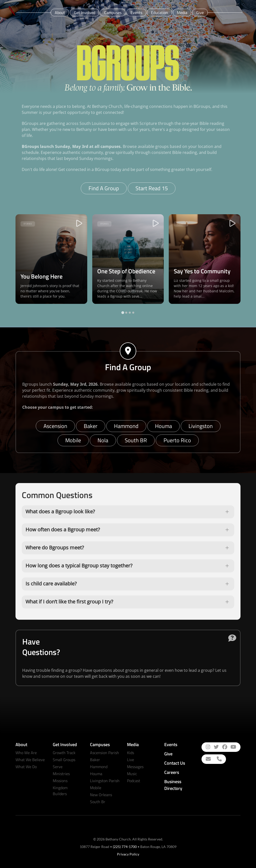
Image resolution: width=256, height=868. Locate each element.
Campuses (113, 13)
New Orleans (101, 795)
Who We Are (26, 753)
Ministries (61, 774)
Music (132, 774)
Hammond (126, 426)
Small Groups (64, 760)
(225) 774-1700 (125, 847)
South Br (98, 802)
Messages (135, 767)
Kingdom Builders (60, 791)
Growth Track (64, 753)
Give (200, 13)
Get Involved (85, 13)
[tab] (123, 313)
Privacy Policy (128, 854)
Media (182, 13)
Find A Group (104, 188)
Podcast (134, 781)
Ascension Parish (104, 753)
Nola (103, 440)
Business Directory (173, 785)
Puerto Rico (177, 440)
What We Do (26, 767)
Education (159, 13)
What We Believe (30, 760)
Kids (130, 753)
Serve (58, 767)
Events (136, 13)
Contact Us (175, 763)
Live (130, 760)
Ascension (55, 426)
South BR (136, 440)
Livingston (201, 426)
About (60, 13)
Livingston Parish (105, 781)
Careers (172, 772)
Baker (91, 426)
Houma (163, 426)
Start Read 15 (152, 188)
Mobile (73, 440)
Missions (60, 781)
